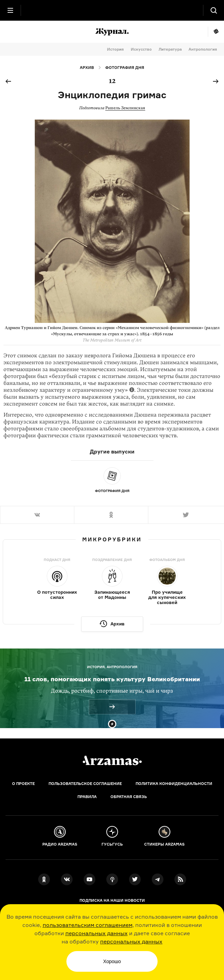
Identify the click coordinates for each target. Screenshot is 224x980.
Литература (170, 49)
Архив (87, 68)
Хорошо (112, 961)
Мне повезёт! (216, 32)
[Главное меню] (10, 10)
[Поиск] (214, 10)
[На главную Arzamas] (112, 10)
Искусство (141, 49)
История (115, 49)
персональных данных (97, 933)
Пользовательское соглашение (85, 784)
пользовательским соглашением (88, 925)
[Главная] (112, 760)
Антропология (203, 49)
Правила (87, 797)
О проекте (23, 784)
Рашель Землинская (125, 108)
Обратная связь (129, 797)
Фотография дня (125, 68)
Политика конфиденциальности (174, 784)
